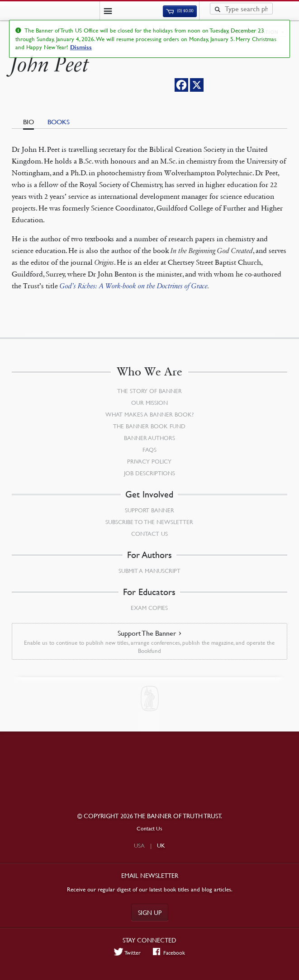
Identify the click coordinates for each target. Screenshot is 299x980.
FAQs (149, 450)
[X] (197, 85)
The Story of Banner (149, 391)
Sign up (150, 912)
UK (161, 845)
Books (59, 122)
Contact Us (149, 534)
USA (139, 845)
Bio (28, 122)
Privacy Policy (149, 461)
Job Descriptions (149, 473)
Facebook (169, 952)
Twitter (128, 952)
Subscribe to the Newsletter (149, 522)
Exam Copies (149, 608)
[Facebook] (181, 85)
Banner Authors (149, 438)
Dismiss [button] (81, 47)
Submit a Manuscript (149, 571)
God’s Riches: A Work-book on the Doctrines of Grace (134, 286)
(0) (180, 11)
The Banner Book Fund (149, 426)
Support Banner (149, 510)
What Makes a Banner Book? (149, 414)
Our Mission (149, 403)
